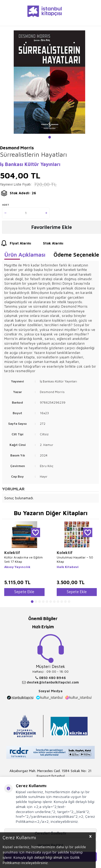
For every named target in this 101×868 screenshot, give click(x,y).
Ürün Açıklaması (25, 255)
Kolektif (12, 553)
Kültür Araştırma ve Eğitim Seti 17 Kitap (23, 559)
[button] (50, 137)
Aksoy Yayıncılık (17, 567)
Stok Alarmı (48, 243)
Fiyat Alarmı (16, 243)
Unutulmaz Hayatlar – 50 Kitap (75, 559)
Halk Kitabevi (68, 567)
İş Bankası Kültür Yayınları (30, 164)
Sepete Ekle (24, 592)
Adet (6, 205)
